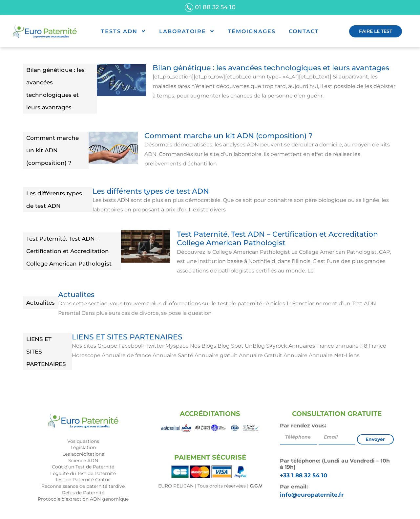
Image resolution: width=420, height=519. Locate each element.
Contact (304, 31)
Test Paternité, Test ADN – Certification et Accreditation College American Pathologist (69, 251)
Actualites (41, 303)
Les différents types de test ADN (54, 200)
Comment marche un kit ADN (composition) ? (52, 150)
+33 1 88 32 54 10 (304, 475)
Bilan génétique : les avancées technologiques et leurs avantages (55, 89)
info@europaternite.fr (312, 495)
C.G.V (256, 486)
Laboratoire (187, 31)
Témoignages (252, 31)
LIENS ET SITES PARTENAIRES (46, 352)
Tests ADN (124, 31)
